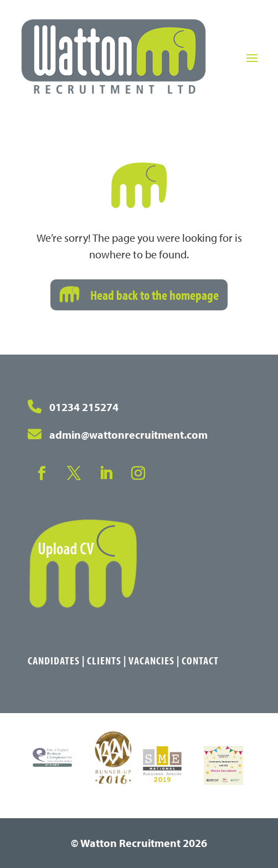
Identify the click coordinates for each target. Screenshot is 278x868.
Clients (104, 660)
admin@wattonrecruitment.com (128, 435)
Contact (200, 660)
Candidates (54, 660)
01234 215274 (84, 407)
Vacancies (151, 660)
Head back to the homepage (155, 295)
